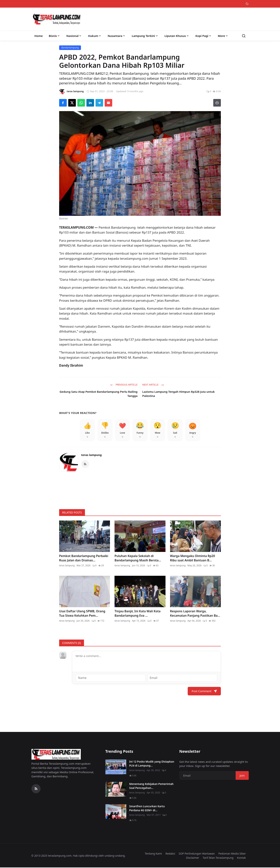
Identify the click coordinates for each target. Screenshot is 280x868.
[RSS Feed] (85, 465)
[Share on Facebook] (63, 103)
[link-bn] (140, 489)
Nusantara (117, 36)
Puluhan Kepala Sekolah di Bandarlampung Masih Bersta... (138, 559)
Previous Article (124, 385)
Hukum (95, 36)
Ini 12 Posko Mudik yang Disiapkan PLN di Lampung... (152, 764)
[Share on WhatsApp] (81, 103)
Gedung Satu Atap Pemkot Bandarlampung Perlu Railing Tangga (98, 394)
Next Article (153, 385)
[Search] (244, 36)
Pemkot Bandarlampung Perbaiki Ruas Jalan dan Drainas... (84, 559)
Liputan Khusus (177, 36)
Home (39, 36)
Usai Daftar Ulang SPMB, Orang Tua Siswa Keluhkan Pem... (82, 614)
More (223, 36)
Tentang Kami (153, 854)
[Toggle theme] (247, 4)
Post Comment (204, 692)
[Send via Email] (108, 103)
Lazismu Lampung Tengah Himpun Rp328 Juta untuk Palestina (179, 394)
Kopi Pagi (204, 36)
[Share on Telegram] (99, 103)
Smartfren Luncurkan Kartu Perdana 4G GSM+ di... (147, 809)
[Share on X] (72, 103)
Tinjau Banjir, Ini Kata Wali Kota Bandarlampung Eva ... (137, 614)
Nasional (74, 36)
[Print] (217, 103)
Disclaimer (193, 858)
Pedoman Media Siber (232, 854)
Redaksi (170, 854)
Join (242, 776)
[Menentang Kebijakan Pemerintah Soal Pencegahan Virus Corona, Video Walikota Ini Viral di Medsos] (116, 790)
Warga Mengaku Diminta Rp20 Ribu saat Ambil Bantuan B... (193, 559)
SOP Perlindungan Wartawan (197, 854)
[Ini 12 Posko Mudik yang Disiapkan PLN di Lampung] (116, 767)
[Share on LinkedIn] (90, 103)
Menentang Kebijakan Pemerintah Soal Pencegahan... (151, 786)
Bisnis (55, 36)
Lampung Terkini (145, 36)
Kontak (241, 858)
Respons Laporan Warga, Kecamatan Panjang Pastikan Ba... (195, 614)
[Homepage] (57, 19)
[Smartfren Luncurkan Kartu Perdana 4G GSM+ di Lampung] (116, 812)
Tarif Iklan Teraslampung (218, 858)
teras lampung (91, 456)
